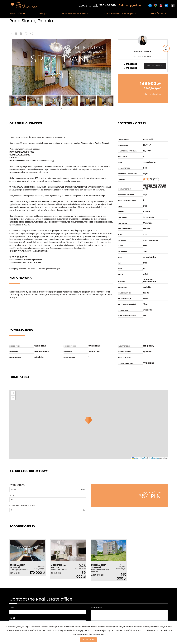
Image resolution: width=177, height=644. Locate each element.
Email (12, 618)
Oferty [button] (43, 13)
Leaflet (135, 458)
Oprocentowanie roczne (22, 506)
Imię (12, 608)
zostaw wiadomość (155, 66)
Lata (12, 495)
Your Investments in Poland (75, 13)
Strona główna (17, 13)
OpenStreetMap (154, 458)
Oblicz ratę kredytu (152, 94)
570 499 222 (130, 64)
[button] (88, 420)
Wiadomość (96, 608)
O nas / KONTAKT (159, 13)
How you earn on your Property (120, 13)
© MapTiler (143, 458)
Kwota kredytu (17, 485)
